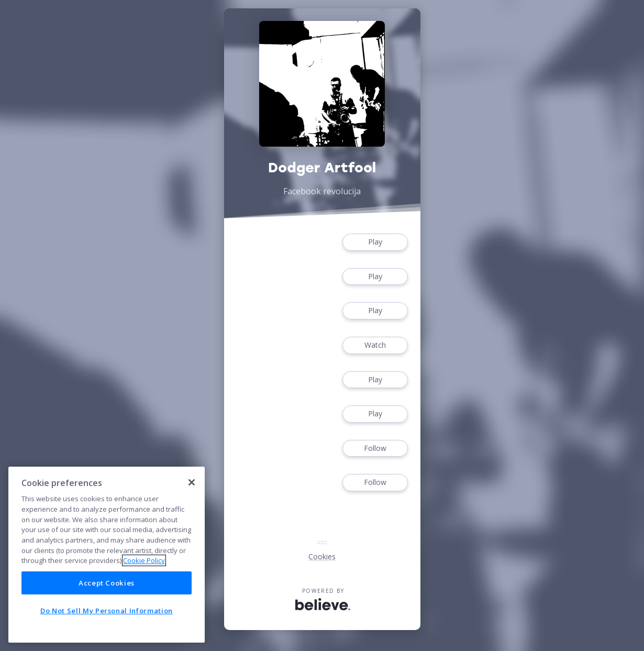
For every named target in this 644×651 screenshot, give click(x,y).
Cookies (322, 556)
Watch (375, 345)
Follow (375, 449)
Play (375, 242)
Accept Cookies (107, 583)
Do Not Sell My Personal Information (107, 611)
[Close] (192, 482)
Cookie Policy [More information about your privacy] (144, 560)
